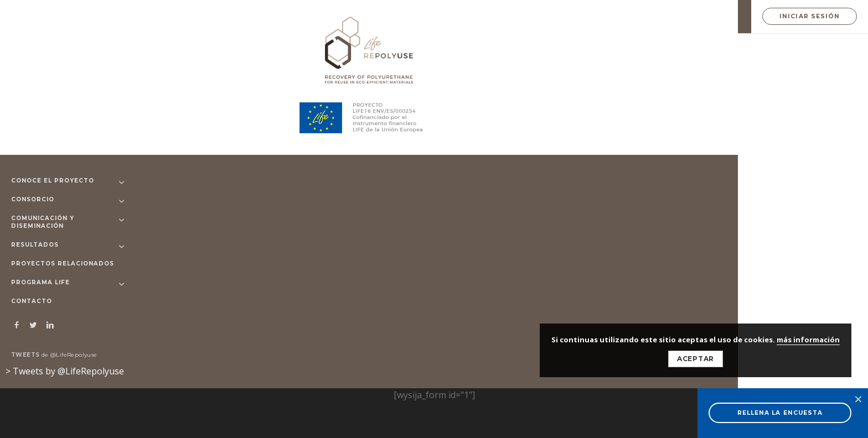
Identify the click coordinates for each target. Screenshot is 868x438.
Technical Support (275, 106)
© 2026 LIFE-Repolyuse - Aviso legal (304, 351)
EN (731, 17)
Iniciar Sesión (810, 16)
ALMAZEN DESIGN (290, 374)
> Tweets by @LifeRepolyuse (65, 371)
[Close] (688, 132)
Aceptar (696, 359)
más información (808, 340)
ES (715, 17)
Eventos (623, 173)
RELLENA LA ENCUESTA (780, 413)
